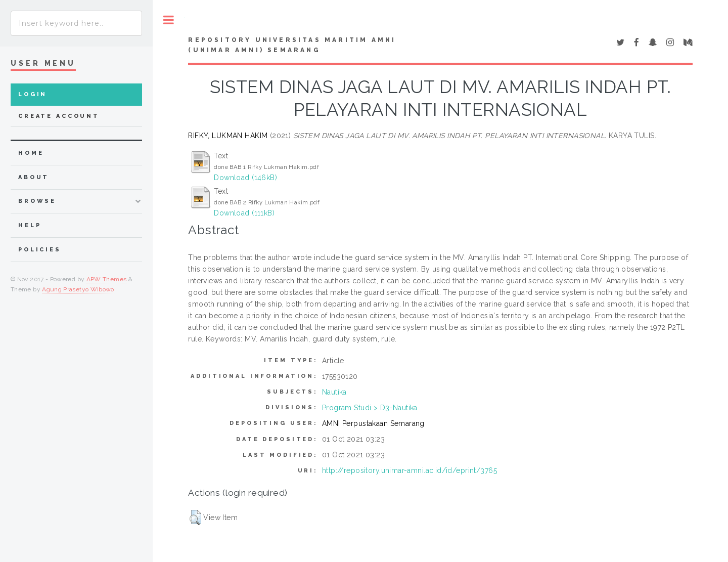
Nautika (334, 392)
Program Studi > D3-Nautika (370, 408)
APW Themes (107, 279)
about (34, 177)
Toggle (169, 20)
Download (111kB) (244, 213)
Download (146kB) (245, 178)
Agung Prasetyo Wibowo (78, 289)
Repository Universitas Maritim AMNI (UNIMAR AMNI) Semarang (292, 45)
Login (33, 94)
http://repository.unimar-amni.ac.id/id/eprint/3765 (409, 470)
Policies (40, 250)
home (31, 153)
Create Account (59, 116)
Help (30, 225)
